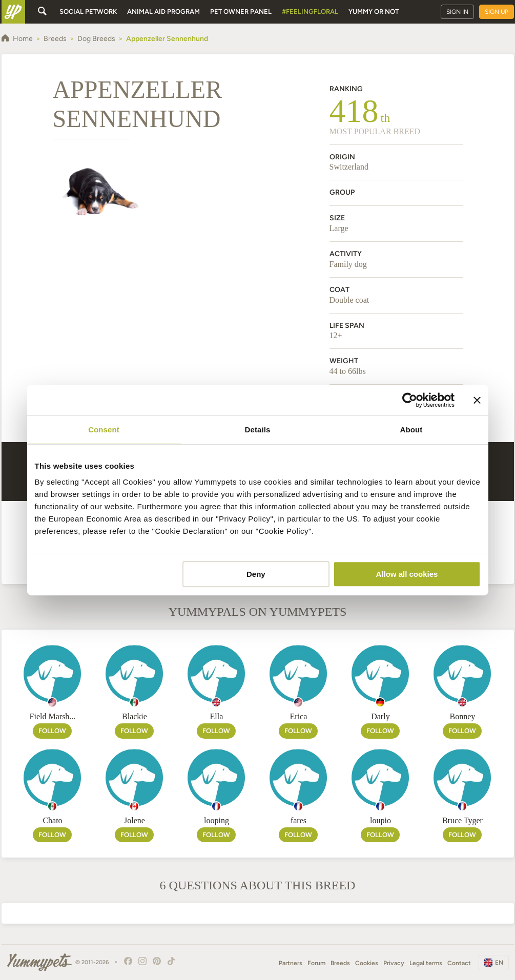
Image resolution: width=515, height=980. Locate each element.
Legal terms (426, 963)
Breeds (340, 963)
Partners (291, 963)
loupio (380, 820)
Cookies (367, 963)
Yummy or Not (374, 12)
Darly (380, 716)
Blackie (135, 716)
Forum (316, 963)
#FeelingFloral (310, 12)
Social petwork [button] (88, 12)
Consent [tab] (104, 430)
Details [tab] (258, 430)
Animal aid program (163, 12)
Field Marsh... (53, 716)
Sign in (457, 12)
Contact (459, 963)
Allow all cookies (407, 574)
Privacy (394, 963)
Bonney (463, 716)
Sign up (497, 12)
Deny (256, 574)
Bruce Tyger (462, 820)
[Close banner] (477, 400)
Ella (217, 716)
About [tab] (411, 430)
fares (298, 820)
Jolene (135, 820)
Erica (299, 716)
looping (217, 820)
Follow (52, 731)
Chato (52, 820)
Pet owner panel (241, 12)
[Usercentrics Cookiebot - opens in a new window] (410, 400)
